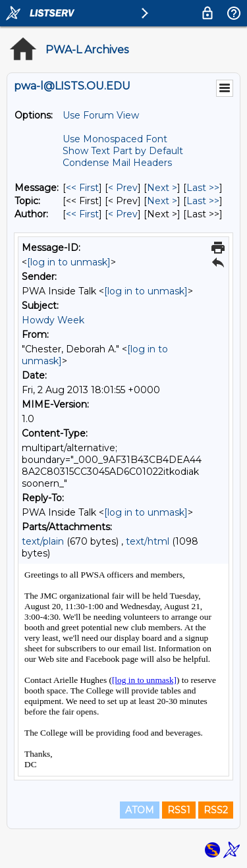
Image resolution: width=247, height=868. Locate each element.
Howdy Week (53, 320)
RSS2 (216, 810)
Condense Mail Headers (117, 163)
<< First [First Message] (82, 188)
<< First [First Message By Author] (82, 214)
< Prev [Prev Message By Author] (123, 214)
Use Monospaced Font (115, 139)
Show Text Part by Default (123, 151)
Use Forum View (101, 115)
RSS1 (179, 810)
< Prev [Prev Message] (123, 188)
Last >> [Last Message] (203, 188)
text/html (148, 541)
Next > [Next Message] (162, 188)
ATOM (140, 810)
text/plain (43, 541)
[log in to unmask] (69, 262)
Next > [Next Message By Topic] (162, 201)
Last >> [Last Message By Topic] (203, 201)
